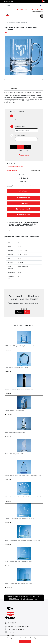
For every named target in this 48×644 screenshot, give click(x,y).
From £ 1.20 (8, 393)
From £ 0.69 (8, 523)
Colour (16, 116)
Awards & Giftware (14, 21)
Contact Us (7, 2)
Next (27, 312)
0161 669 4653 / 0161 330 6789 (29, 9)
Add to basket (23, 191)
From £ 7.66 (8, 501)
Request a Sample (23, 209)
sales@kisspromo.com (38, 11)
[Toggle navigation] (42, 16)
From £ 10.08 (8, 415)
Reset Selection (24, 155)
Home (6, 21)
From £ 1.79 (8, 372)
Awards (22, 21)
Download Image (23, 198)
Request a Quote (23, 215)
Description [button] (13, 89)
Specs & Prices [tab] (13, 230)
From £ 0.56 (8, 480)
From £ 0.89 (8, 350)
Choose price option (20, 127)
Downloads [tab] (35, 230)
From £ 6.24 (8, 566)
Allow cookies (25, 642)
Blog (12, 2)
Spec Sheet (23, 203)
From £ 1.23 (8, 544)
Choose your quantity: (20, 135)
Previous (20, 312)
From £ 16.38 (8, 587)
